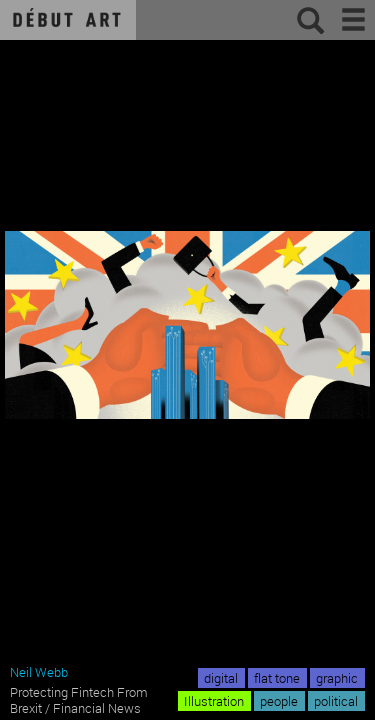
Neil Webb (39, 672)
